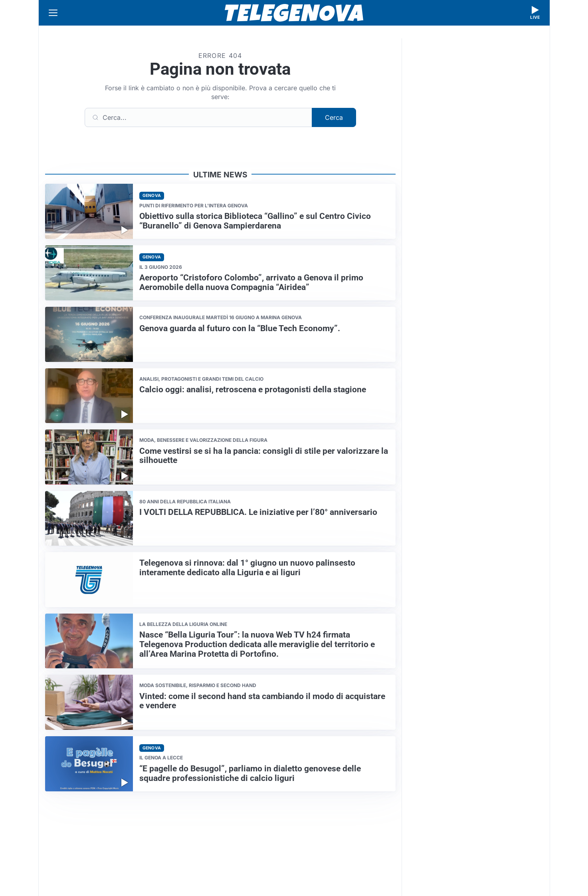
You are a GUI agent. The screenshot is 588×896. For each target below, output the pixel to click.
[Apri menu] (53, 13)
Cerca (334, 117)
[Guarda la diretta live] (535, 13)
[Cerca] (198, 117)
